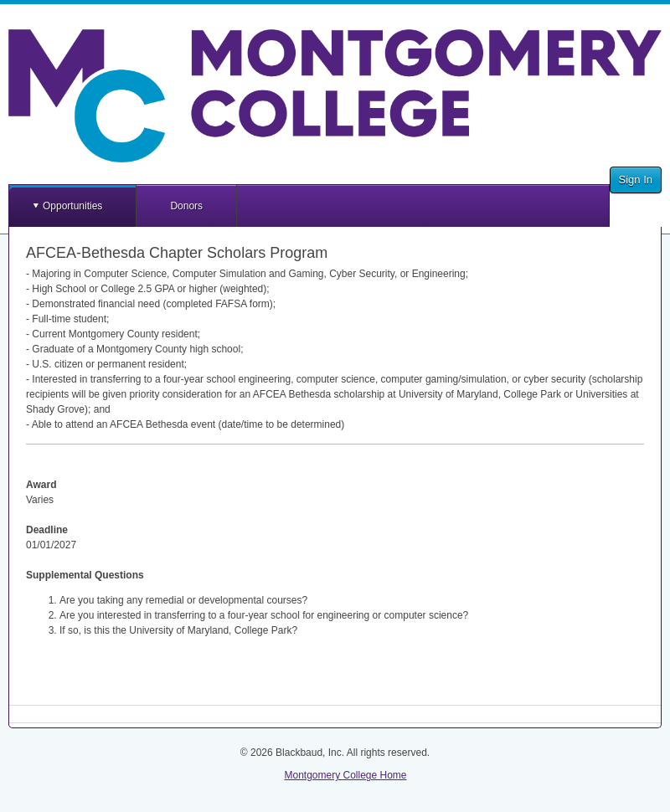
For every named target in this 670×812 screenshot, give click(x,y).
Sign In (636, 180)
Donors (186, 206)
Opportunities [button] (72, 206)
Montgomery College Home (345, 775)
